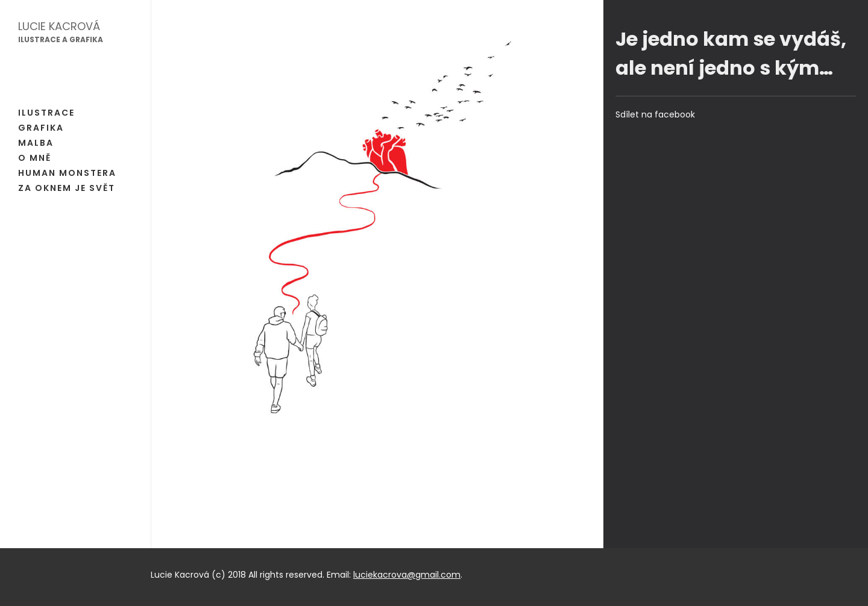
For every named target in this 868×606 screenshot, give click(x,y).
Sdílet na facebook (655, 114)
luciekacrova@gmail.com (407, 575)
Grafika (41, 128)
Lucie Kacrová (59, 26)
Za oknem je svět (67, 188)
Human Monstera (67, 173)
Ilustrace (46, 113)
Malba (36, 143)
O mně (35, 158)
